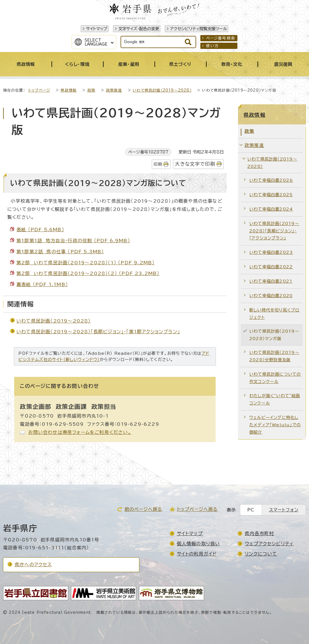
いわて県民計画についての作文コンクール (275, 378)
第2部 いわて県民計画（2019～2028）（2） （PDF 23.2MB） (88, 273)
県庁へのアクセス (33, 565)
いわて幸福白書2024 (271, 209)
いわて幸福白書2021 (271, 281)
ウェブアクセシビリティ (269, 544)
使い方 (213, 46)
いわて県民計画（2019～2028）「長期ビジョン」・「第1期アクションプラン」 (98, 332)
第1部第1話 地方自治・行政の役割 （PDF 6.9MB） (73, 241)
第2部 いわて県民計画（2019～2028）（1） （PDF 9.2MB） (85, 263)
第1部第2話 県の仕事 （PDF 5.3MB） (60, 252)
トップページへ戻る (197, 509)
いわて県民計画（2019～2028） (162, 90)
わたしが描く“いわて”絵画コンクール (275, 399)
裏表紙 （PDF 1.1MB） (42, 284)
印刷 (158, 164)
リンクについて (261, 554)
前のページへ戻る (143, 509)
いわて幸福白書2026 (271, 180)
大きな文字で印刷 (195, 164)
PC (251, 510)
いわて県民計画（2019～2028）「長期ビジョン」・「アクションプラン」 (274, 231)
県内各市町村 (259, 533)
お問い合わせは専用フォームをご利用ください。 (80, 432)
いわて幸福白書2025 (271, 195)
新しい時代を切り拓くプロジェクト (274, 314)
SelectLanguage (96, 42)
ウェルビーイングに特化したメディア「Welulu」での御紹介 (275, 425)
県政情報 (69, 90)
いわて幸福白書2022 (271, 267)
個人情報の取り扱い (199, 544)
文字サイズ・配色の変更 (139, 29)
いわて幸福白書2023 (271, 252)
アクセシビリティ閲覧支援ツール (199, 29)
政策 (91, 90)
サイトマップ (97, 29)
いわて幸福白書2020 (271, 296)
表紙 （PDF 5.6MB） (40, 230)
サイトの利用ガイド (197, 554)
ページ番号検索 (221, 38)
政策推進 (114, 90)
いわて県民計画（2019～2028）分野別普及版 (274, 356)
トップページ (39, 90)
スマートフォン (284, 510)
